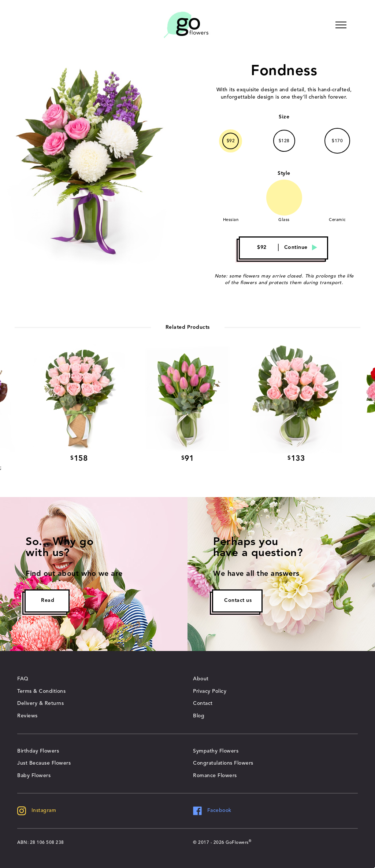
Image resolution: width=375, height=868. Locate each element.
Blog (199, 716)
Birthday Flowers (38, 751)
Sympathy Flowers (216, 751)
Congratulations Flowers (223, 763)
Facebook (212, 810)
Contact (203, 703)
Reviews (27, 716)
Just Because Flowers (44, 763)
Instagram (37, 810)
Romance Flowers (215, 776)
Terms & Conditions (41, 691)
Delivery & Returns (40, 703)
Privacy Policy (210, 691)
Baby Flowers (34, 776)
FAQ (23, 679)
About (201, 679)
